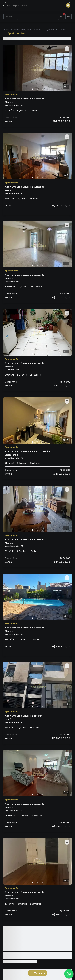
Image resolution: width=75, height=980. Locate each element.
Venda (11, 17)
